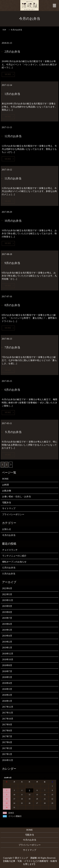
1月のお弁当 (12, 94)
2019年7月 (7, 618)
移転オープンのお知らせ (14, 562)
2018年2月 (7, 695)
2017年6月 (7, 742)
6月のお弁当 (12, 390)
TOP (4, 30)
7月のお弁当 (12, 347)
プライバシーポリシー (13, 514)
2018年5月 (7, 677)
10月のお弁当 (13, 221)
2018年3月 (7, 689)
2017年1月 (7, 754)
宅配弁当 (7, 503)
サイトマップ (9, 508)
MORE (8, 74)
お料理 (6, 485)
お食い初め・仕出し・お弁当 (17, 497)
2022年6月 (7, 588)
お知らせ (7, 529)
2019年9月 (7, 606)
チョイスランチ (10, 550)
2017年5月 (7, 748)
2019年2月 (7, 642)
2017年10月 (8, 719)
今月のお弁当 (9, 535)
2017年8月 (7, 731)
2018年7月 (7, 671)
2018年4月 (7, 683)
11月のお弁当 (13, 178)
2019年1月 (7, 648)
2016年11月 (8, 760)
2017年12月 (8, 707)
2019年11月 (8, 600)
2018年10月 (8, 660)
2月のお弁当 (12, 52)
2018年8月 (7, 665)
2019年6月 (7, 624)
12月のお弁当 (13, 136)
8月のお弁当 (12, 305)
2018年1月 (7, 701)
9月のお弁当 (12, 263)
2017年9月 (7, 725)
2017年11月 (8, 713)
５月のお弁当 (13, 432)
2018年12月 (8, 654)
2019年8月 (7, 612)
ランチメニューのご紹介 (14, 556)
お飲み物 (7, 491)
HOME (5, 479)
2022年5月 (7, 594)
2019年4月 (7, 636)
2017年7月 (7, 736)
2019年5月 (7, 630)
